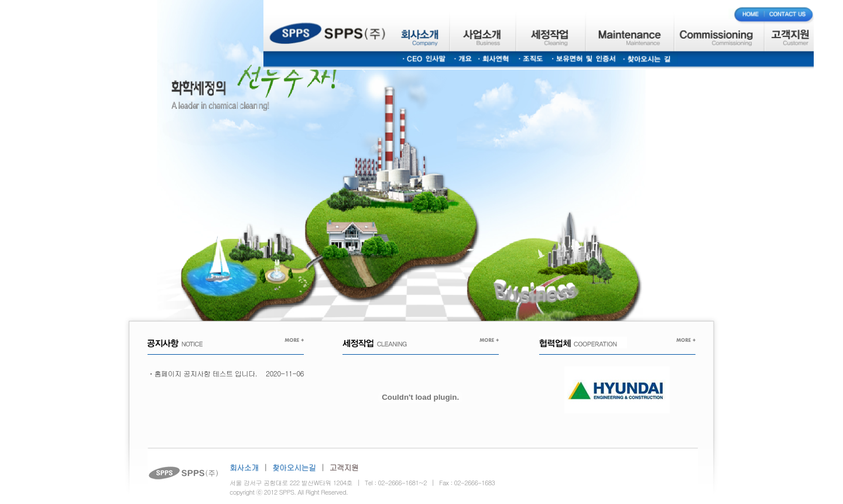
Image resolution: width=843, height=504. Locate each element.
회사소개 (244, 467)
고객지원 (344, 467)
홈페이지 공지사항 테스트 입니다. (206, 373)
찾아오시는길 (294, 467)
